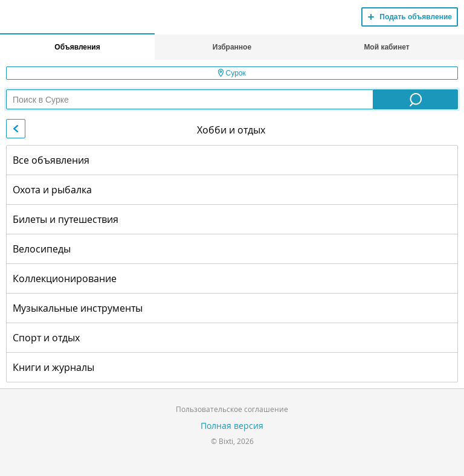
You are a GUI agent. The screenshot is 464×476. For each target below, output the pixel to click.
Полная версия (232, 426)
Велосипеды (42, 249)
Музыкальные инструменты (78, 308)
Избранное (232, 47)
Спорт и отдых (46, 338)
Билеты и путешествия (66, 219)
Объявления (77, 47)
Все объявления (51, 160)
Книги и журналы (53, 367)
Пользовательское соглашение (232, 409)
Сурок (232, 73)
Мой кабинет (386, 47)
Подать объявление (416, 17)
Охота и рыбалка (52, 190)
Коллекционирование (65, 278)
